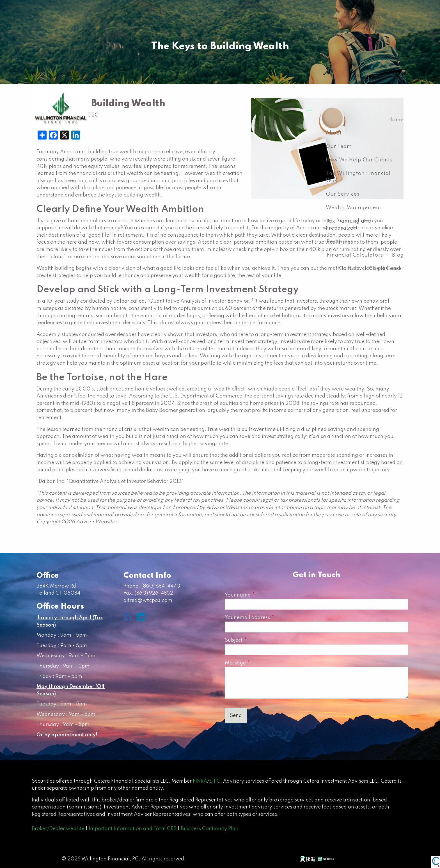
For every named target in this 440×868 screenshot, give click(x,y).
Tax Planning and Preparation (349, 225)
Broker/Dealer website (58, 829)
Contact (350, 269)
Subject (258, 640)
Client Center (386, 269)
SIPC (215, 781)
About (334, 133)
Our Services (343, 194)
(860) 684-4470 (161, 586)
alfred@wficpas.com (148, 600)
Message (260, 663)
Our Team (339, 147)
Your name (262, 595)
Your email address (272, 618)
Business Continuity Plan (210, 829)
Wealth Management (354, 208)
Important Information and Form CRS (133, 829)
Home (396, 120)
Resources (340, 242)
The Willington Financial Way (358, 177)
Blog (398, 255)
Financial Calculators (355, 255)
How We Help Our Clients (359, 160)
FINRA (200, 781)
